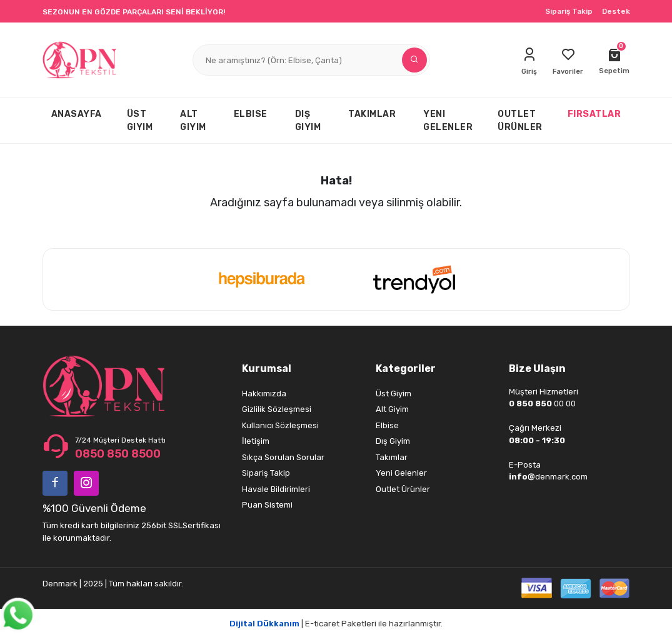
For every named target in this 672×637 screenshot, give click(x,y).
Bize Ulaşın (537, 369)
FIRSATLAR (594, 114)
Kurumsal (267, 369)
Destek (616, 11)
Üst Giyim (394, 394)
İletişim (256, 441)
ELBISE (251, 114)
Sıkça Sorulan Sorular (283, 457)
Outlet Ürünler (403, 489)
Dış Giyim (393, 441)
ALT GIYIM (193, 121)
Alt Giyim (392, 409)
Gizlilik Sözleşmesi (277, 409)
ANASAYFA (77, 114)
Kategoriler (406, 369)
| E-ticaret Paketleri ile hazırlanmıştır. (336, 624)
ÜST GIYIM (140, 121)
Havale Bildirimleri (276, 489)
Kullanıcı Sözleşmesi (280, 425)
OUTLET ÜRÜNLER (520, 121)
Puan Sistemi (267, 505)
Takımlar (392, 457)
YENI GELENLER (448, 121)
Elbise (387, 425)
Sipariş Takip (569, 11)
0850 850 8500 (118, 454)
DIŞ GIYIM (308, 121)
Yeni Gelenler (401, 473)
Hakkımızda (264, 394)
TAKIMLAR (372, 114)
